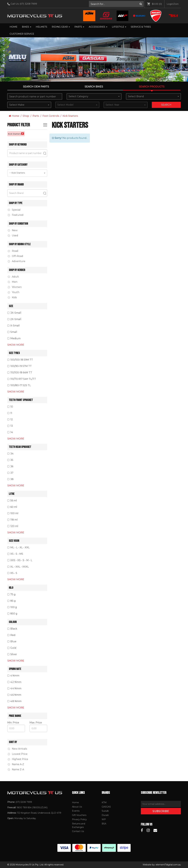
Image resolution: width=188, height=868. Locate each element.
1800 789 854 (24, 808)
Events (76, 811)
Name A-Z (16, 764)
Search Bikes (94, 87)
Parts (79, 27)
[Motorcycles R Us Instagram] (148, 830)
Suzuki (105, 811)
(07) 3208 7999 (28, 4)
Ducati (105, 815)
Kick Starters (70, 116)
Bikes (27, 27)
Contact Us (78, 831)
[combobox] (94, 96)
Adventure (17, 261)
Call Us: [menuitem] (23, 4)
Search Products (152, 87)
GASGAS (106, 807)
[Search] (141, 4)
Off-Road (16, 256)
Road (13, 251)
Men (13, 282)
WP (104, 819)
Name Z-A (16, 769)
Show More (16, 345)
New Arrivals (17, 749)
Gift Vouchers (79, 815)
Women (15, 287)
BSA (104, 824)
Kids (12, 297)
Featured (16, 215)
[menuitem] (116, 4)
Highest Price (18, 759)
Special (14, 210)
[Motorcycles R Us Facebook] (142, 830)
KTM (104, 802)
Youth (14, 292)
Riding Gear (61, 27)
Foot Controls (51, 116)
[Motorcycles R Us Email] (155, 830)
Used (13, 236)
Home (13, 27)
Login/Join (173, 4)
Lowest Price (18, 754)
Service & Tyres (141, 27)
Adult (13, 277)
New (13, 230)
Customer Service (22, 34)
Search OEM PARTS (36, 87)
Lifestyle (119, 27)
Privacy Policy (79, 819)
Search (166, 105)
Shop (26, 116)
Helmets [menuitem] (41, 27)
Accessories (98, 27)
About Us (77, 807)
